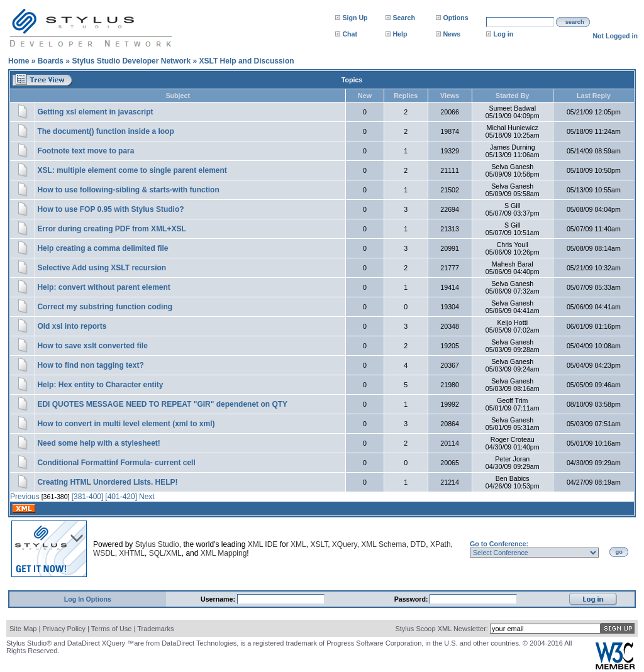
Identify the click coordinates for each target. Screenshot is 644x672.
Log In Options (88, 599)
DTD (419, 544)
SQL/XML (165, 553)
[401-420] (121, 497)
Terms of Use (112, 629)
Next (147, 497)
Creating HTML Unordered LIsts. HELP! (107, 482)
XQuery (345, 544)
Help (400, 34)
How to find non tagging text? (90, 365)
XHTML (132, 553)
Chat (350, 34)
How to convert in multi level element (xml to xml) (126, 424)
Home (19, 61)
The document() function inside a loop (105, 131)
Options (455, 18)
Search (404, 18)
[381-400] (88, 497)
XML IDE (263, 544)
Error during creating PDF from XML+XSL (111, 229)
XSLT (319, 544)
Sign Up (355, 18)
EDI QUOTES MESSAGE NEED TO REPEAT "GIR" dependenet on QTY (162, 404)
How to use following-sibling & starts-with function (128, 190)
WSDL (104, 553)
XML (298, 544)
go (619, 552)
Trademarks (155, 629)
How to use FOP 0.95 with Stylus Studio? (110, 209)
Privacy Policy (64, 629)
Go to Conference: (499, 544)
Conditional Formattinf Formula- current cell (116, 463)
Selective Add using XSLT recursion (102, 268)
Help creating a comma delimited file (103, 248)
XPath (441, 544)
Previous (25, 497)
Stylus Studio (157, 544)
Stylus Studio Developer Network (131, 61)
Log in (503, 34)
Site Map (23, 629)
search (575, 22)
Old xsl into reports (72, 326)
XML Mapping (224, 553)
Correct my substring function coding (105, 307)
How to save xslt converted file (92, 346)
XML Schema (384, 544)
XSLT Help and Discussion (246, 61)
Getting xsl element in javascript (95, 112)
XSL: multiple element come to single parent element (132, 170)
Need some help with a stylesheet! (98, 443)
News (452, 34)
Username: (219, 599)
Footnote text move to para (86, 151)
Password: (412, 599)
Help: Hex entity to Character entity (100, 385)
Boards (51, 61)
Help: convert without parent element (103, 287)
